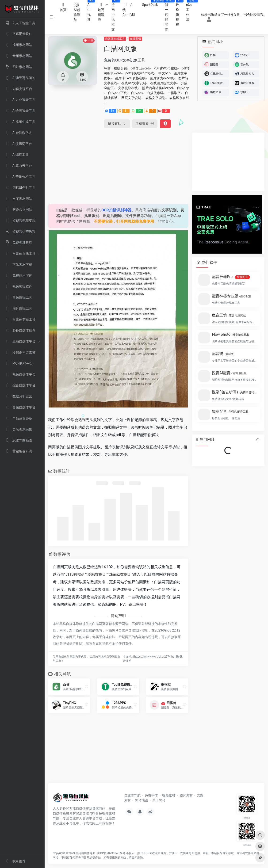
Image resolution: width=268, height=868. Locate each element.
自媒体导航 (132, 795)
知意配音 (230, 411)
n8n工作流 (191, 11)
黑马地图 (142, 800)
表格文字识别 (155, 98)
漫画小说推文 (115, 16)
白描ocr (137, 93)
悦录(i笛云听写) (234, 392)
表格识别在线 (179, 98)
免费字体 (151, 795)
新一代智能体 (168, 16)
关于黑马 (159, 800)
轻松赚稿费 (179, 13)
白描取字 (174, 93)
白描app (183, 88)
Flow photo (231, 334)
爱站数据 (95, 574)
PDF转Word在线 (165, 68)
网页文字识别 (131, 98)
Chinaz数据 (118, 574)
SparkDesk (152, 3)
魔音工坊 (229, 315)
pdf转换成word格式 (140, 73)
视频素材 (169, 795)
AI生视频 (91, 11)
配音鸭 (223, 354)
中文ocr (164, 73)
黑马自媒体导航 (85, 853)
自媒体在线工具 (115, 39)
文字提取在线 (128, 88)
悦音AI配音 (229, 373)
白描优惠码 (155, 93)
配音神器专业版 (232, 296)
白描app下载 (117, 93)
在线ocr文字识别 (134, 83)
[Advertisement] (118, 165)
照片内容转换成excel (157, 88)
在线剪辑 (135, 39)
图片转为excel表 (162, 78)
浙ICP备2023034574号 (111, 853)
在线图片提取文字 (163, 83)
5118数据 (73, 574)
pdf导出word (140, 68)
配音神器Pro (231, 277)
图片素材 (186, 795)
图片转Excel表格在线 (130, 78)
